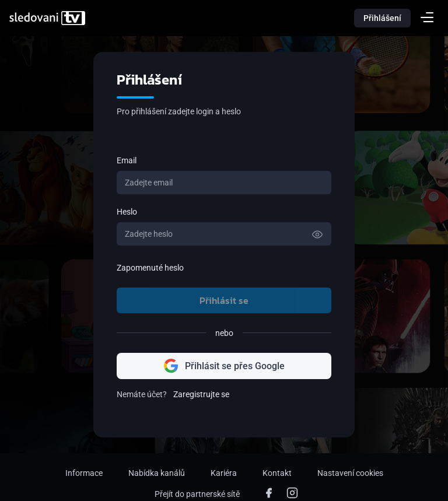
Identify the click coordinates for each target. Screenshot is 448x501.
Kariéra (224, 473)
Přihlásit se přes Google (224, 366)
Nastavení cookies (350, 473)
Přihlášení (382, 18)
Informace (84, 473)
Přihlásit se (224, 300)
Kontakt (277, 473)
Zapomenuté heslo (150, 268)
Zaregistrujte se (201, 394)
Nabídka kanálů (157, 473)
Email (127, 160)
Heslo (127, 212)
